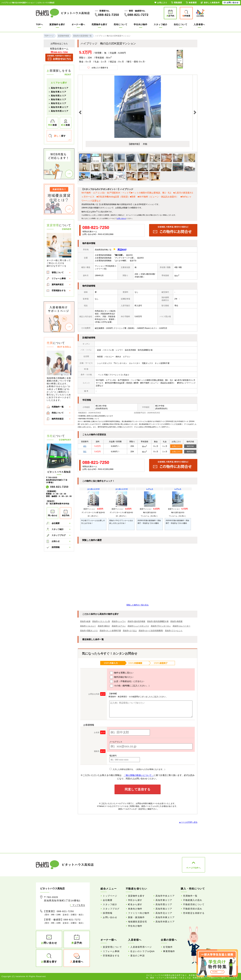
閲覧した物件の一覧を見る (138, 605)
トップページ (110, 896)
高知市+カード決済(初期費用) (151, 631)
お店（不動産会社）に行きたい (127, 681)
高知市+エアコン (119, 626)
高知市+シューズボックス (138, 626)
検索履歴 (191, 3)
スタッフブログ (59, 535)
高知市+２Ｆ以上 (130, 631)
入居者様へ (199, 24)
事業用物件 (169, 951)
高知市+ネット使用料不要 (110, 631)
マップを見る (79, 905)
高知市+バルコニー (88, 626)
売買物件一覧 (58, 407)
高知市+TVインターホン (161, 626)
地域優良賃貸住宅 (138, 922)
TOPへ (39, 24)
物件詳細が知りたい (122, 677)
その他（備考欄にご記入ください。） (130, 686)
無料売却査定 (58, 419)
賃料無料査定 (58, 284)
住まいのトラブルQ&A (142, 951)
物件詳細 (190, 446)
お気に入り (176, 446)
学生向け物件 (140, 24)
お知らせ (56, 541)
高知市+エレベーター (181, 626)
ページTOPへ (193, 868)
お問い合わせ (121, 218)
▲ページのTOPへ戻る (188, 822)
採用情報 (56, 547)
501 (85, 452)
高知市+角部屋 (176, 621)
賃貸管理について (112, 947)
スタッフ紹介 (160, 24)
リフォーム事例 (59, 278)
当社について (180, 24)
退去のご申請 (137, 956)
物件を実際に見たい (122, 673)
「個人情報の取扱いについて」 (139, 775)
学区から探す (135, 900)
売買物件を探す (100, 24)
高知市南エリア (59, 99)
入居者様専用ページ (141, 947)
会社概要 (56, 523)
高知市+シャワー (119, 621)
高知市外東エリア (60, 107)
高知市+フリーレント (174, 631)
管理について (58, 273)
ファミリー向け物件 (139, 913)
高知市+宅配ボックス (89, 631)
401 (85, 446)
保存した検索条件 (210, 3)
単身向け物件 (135, 909)
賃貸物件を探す (57, 24)
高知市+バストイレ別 (101, 621)
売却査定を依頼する (194, 913)
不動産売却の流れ (193, 909)
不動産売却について (194, 904)
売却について (120, 24)
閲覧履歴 (177, 3)
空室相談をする (59, 290)
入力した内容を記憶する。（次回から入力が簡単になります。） (138, 769)
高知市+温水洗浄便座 (136, 621)
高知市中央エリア (60, 88)
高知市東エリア (59, 92)
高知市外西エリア (60, 111)
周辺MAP (122, 250)
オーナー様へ (78, 24)
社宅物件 (168, 947)
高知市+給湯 (85, 621)
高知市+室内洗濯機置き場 (158, 621)
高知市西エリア (59, 96)
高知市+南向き (104, 626)
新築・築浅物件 (136, 917)
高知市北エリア (59, 103)
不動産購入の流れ (193, 900)
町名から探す (135, 904)
